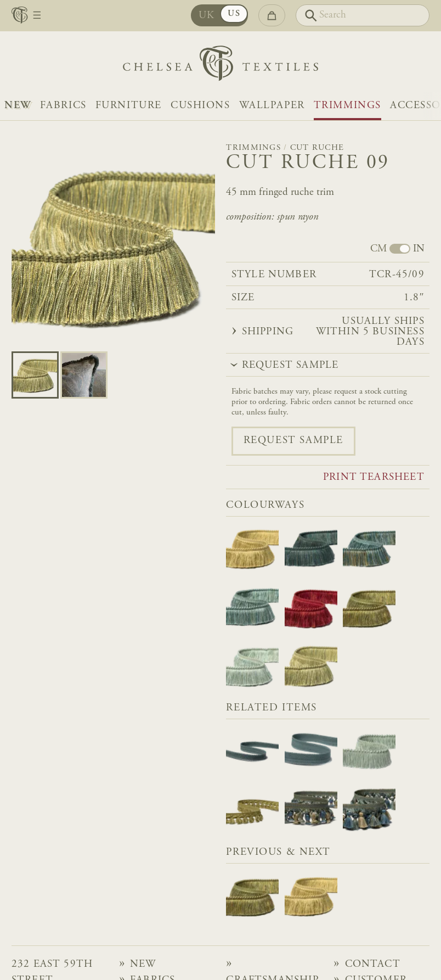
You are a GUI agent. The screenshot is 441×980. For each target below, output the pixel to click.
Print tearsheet (374, 478)
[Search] (363, 15)
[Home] (220, 66)
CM (378, 249)
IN (419, 249)
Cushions (200, 106)
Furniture (129, 106)
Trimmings (347, 106)
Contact (373, 964)
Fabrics (63, 106)
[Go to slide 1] (84, 375)
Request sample (293, 441)
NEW (18, 106)
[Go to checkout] (272, 15)
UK (208, 16)
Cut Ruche (317, 148)
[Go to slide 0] (35, 375)
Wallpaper (272, 106)
